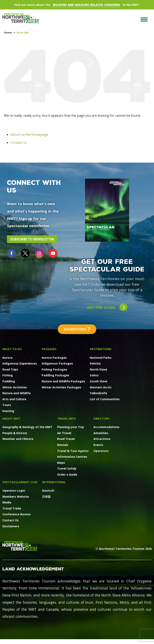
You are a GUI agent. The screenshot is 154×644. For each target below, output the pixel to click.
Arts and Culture (14, 399)
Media (7, 502)
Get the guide (107, 307)
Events (98, 445)
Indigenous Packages (57, 363)
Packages (49, 349)
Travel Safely (67, 468)
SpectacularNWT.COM (20, 482)
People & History (15, 433)
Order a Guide (67, 474)
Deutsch (48, 491)
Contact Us (19, 143)
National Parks (101, 358)
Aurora (7, 358)
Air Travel (64, 433)
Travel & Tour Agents (73, 451)
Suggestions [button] (77, 329)
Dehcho (95, 363)
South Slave (99, 381)
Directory (101, 419)
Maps (61, 463)
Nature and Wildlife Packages (63, 381)
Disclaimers (11, 526)
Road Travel (66, 439)
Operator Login (14, 491)
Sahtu (94, 375)
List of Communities (105, 399)
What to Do (12, 349)
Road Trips (10, 369)
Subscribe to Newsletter (32, 239)
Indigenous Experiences (20, 363)
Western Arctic (101, 387)
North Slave (98, 369)
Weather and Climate (18, 439)
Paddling (9, 381)
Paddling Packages (56, 375)
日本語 (46, 497)
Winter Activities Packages (61, 387)
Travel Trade (12, 508)
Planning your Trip (70, 427)
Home (8, 32)
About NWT (11, 419)
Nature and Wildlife (17, 393)
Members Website (16, 497)
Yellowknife (98, 393)
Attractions (102, 439)
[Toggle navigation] (144, 19)
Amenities (101, 433)
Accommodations (106, 427)
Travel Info (66, 419)
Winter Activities (15, 387)
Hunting (8, 411)
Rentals (63, 445)
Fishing (8, 375)
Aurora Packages (54, 358)
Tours (7, 405)
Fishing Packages (54, 369)
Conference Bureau (16, 514)
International (54, 482)
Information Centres (72, 457)
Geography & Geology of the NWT (27, 427)
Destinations (101, 349)
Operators (101, 451)
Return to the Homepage (29, 135)
